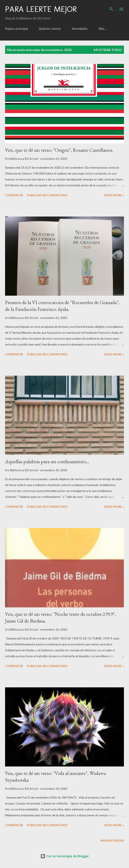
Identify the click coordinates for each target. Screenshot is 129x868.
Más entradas (112, 840)
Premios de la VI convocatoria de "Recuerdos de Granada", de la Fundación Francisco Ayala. (62, 306)
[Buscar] (111, 8)
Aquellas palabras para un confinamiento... (47, 461)
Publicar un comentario (47, 195)
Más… (103, 29)
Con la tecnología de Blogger (65, 856)
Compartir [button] (14, 195)
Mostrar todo (108, 50)
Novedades (80, 29)
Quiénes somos (50, 29)
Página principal (16, 29)
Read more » (114, 195)
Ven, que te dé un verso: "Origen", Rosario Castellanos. (59, 150)
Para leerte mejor (41, 9)
